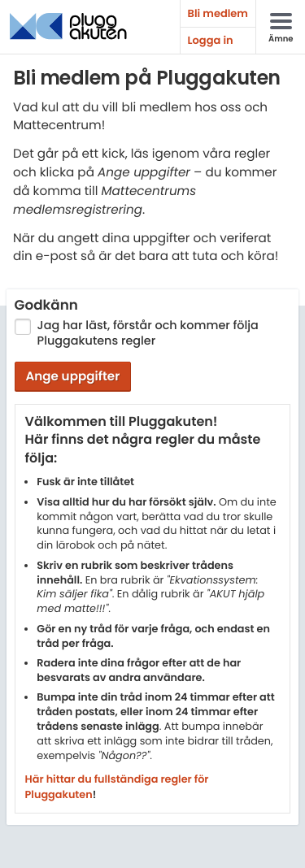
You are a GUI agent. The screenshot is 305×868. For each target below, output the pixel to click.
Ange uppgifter (72, 377)
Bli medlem (218, 13)
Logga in (211, 40)
